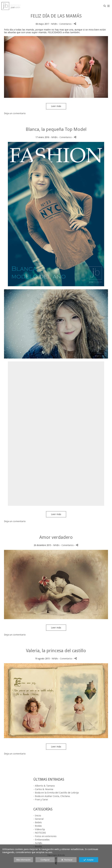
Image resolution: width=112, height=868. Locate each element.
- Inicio (37, 816)
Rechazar (67, 860)
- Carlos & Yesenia (43, 789)
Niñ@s (54, 24)
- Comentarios (65, 24)
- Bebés (38, 822)
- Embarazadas (41, 840)
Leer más (56, 106)
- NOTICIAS (40, 833)
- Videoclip (39, 829)
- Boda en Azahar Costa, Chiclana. (52, 796)
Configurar (45, 860)
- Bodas (38, 826)
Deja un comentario (15, 113)
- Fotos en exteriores (45, 836)
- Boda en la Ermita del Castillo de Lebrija (56, 793)
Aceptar (88, 860)
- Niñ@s (38, 843)
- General (38, 819)
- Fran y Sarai (41, 800)
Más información (23, 860)
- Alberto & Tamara (44, 786)
